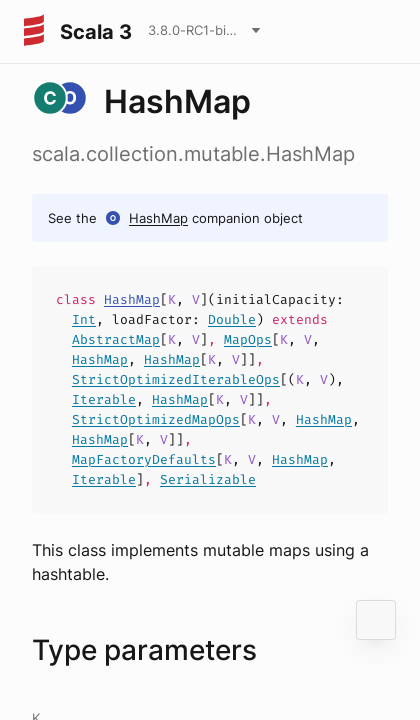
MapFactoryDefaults (144, 459)
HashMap (158, 218)
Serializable (208, 479)
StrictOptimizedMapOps (156, 419)
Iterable (104, 399)
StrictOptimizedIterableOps (176, 379)
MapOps (248, 339)
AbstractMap (116, 339)
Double (232, 319)
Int (84, 319)
